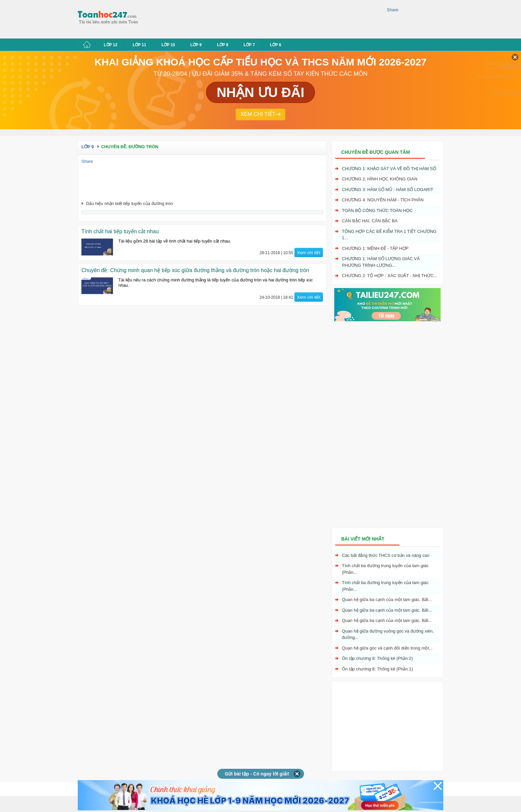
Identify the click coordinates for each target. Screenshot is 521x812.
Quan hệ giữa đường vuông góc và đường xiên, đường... (388, 634)
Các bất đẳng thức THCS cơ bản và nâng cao (386, 555)
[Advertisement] (265, 18)
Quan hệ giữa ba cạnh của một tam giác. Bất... (387, 600)
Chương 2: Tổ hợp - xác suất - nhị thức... (389, 276)
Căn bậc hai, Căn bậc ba (370, 221)
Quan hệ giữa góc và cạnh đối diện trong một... (387, 648)
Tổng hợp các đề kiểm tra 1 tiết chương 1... (389, 235)
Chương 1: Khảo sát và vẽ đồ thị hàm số (389, 169)
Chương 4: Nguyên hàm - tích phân (383, 200)
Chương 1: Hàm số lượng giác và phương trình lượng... (381, 262)
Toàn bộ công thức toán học (377, 210)
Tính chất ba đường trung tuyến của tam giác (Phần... (385, 569)
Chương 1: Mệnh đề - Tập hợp (375, 248)
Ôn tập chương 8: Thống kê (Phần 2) (377, 658)
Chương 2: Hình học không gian (380, 179)
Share (393, 10)
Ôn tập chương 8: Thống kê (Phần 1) (377, 669)
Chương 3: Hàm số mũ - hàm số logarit (388, 190)
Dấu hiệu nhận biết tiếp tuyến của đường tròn (129, 203)
